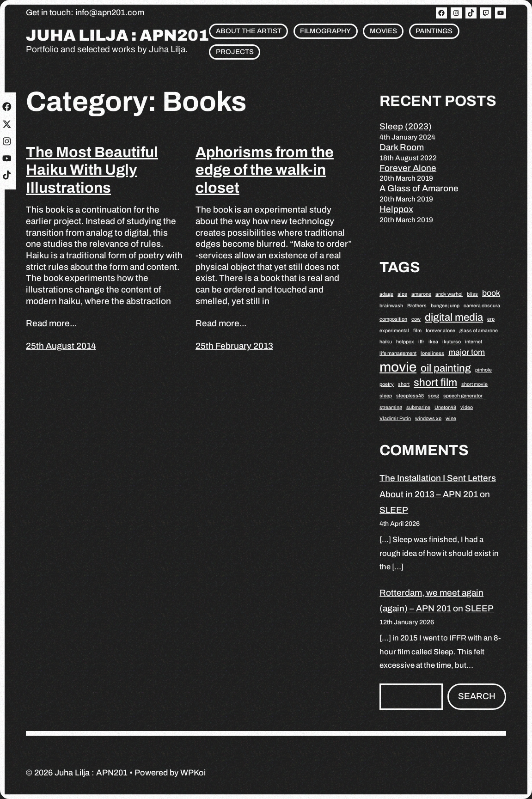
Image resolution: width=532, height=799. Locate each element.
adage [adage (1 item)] (386, 294)
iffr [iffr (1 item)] (421, 342)
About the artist (249, 31)
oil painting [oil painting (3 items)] (446, 368)
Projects (235, 52)
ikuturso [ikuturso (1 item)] (452, 342)
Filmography (325, 31)
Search (477, 696)
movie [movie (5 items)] (398, 367)
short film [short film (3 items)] (435, 382)
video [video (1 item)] (467, 407)
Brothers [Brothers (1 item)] (417, 306)
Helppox (396, 209)
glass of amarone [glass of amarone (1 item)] (479, 331)
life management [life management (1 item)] (398, 353)
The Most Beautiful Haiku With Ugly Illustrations (92, 170)
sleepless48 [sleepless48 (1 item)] (410, 396)
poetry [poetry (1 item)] (387, 384)
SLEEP (394, 510)
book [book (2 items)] (491, 293)
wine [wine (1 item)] (451, 418)
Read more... (51, 323)
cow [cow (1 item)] (416, 319)
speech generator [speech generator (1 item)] (463, 396)
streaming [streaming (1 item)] (391, 407)
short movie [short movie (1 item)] (474, 384)
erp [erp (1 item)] (491, 319)
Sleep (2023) (406, 126)
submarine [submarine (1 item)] (418, 407)
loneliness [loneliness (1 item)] (432, 353)
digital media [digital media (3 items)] (454, 317)
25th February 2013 (234, 346)
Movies (383, 31)
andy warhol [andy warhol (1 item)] (449, 294)
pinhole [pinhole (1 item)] (483, 370)
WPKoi (193, 773)
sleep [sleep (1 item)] (386, 396)
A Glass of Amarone (419, 188)
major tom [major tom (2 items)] (467, 352)
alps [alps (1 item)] (402, 294)
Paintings (434, 31)
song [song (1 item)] (434, 396)
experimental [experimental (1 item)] (394, 331)
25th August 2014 (61, 346)
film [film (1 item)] (417, 331)
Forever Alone (408, 168)
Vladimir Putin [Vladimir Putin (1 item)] (395, 418)
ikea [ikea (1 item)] (433, 342)
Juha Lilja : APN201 (117, 36)
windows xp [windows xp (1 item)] (428, 418)
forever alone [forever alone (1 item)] (440, 331)
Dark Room (402, 147)
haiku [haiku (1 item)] (386, 342)
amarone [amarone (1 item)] (421, 294)
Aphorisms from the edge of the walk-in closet (265, 170)
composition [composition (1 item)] (393, 319)
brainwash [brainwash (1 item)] (391, 306)
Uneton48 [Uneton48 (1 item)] (445, 407)
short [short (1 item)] (404, 384)
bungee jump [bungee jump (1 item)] (445, 306)
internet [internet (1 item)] (474, 342)
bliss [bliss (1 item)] (472, 294)
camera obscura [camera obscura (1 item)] (482, 306)
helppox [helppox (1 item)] (405, 342)
